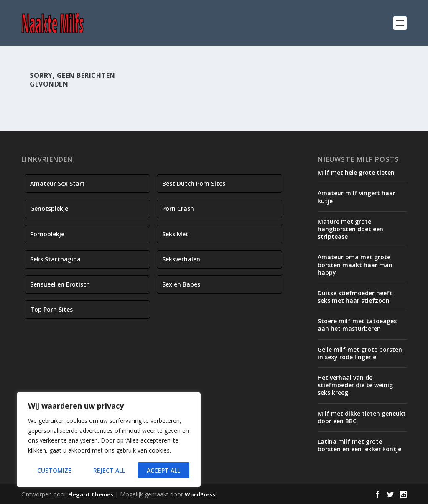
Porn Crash (178, 209)
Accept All (163, 470)
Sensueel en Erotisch (60, 284)
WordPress (200, 494)
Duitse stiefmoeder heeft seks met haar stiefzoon (355, 297)
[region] (109, 440)
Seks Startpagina (55, 259)
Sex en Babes (181, 284)
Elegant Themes (91, 494)
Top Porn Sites (51, 309)
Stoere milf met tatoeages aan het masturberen (357, 325)
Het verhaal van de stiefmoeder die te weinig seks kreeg (355, 385)
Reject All (109, 470)
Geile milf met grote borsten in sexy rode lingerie (360, 353)
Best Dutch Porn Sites (194, 183)
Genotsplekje (49, 209)
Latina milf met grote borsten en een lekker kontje (359, 445)
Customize (54, 470)
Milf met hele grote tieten (356, 173)
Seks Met (175, 234)
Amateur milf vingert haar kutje (357, 197)
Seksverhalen (181, 259)
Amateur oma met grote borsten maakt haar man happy (355, 265)
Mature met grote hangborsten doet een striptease (350, 229)
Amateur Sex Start (57, 183)
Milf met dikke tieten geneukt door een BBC (362, 417)
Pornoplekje (47, 234)
